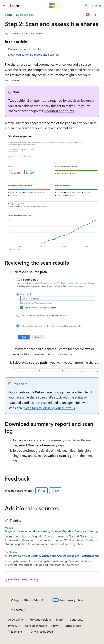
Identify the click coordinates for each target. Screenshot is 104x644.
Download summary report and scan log (33, 54)
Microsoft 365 (25, 15)
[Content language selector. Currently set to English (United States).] (27, 600)
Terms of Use (73, 626)
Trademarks (15, 631)
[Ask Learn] (88, 15)
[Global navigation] (4, 6)
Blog (59, 619)
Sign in (96, 5)
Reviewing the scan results (25, 49)
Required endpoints (59, 111)
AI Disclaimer (16, 619)
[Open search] (86, 6)
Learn (8, 15)
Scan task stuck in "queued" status (50, 408)
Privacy (13, 626)
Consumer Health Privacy (41, 626)
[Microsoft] (52, 6)
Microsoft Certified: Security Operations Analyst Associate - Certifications (52, 556)
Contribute (76, 619)
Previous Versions (40, 619)
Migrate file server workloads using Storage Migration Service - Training (51, 531)
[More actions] (96, 15)
